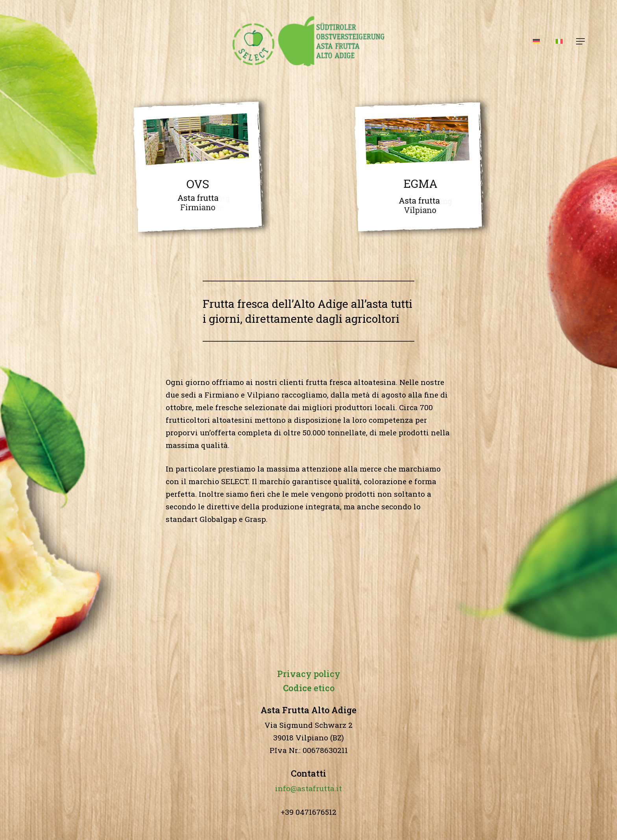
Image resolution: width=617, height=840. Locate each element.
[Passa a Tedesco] (536, 41)
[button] (581, 42)
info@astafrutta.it (308, 788)
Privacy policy (309, 674)
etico (309, 688)
